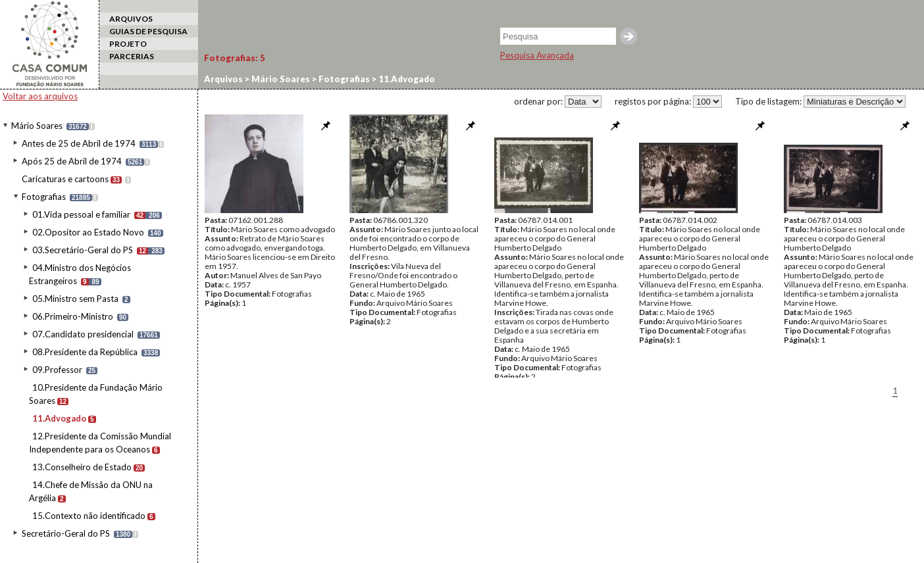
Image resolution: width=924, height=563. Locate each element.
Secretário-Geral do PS (66, 533)
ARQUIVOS (131, 19)
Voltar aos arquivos (40, 96)
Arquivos (223, 79)
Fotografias (44, 197)
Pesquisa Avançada (537, 55)
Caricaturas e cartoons (65, 179)
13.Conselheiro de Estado (82, 467)
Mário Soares (37, 126)
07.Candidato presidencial (83, 334)
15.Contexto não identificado (89, 516)
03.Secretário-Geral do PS (83, 250)
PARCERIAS (132, 56)
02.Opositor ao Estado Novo (88, 232)
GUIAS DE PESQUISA (148, 31)
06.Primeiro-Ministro (73, 316)
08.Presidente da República (85, 352)
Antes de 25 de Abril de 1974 (79, 143)
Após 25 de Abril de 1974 (72, 161)
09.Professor (57, 370)
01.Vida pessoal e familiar (81, 214)
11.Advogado (59, 418)
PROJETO (128, 44)
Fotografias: (235, 58)
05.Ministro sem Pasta (75, 299)
